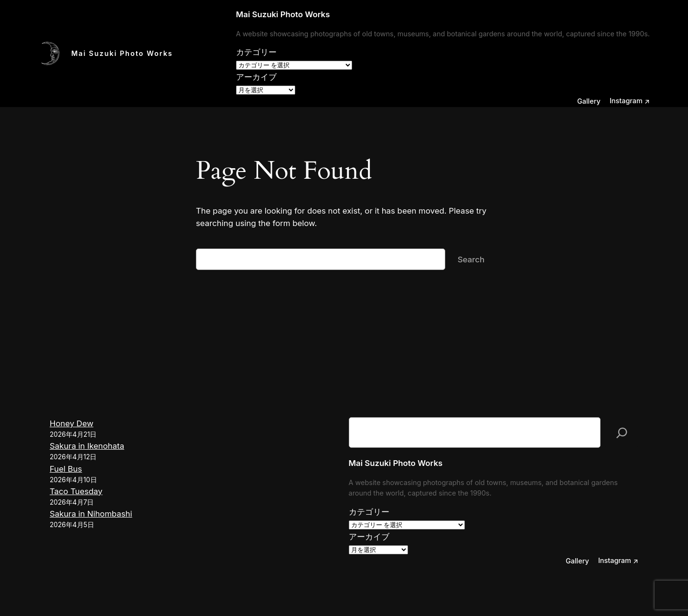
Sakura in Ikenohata (87, 446)
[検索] (622, 432)
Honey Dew (71, 423)
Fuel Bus (66, 469)
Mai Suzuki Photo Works (122, 53)
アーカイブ (256, 77)
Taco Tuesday (76, 491)
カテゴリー (256, 52)
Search (471, 259)
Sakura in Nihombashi (91, 514)
